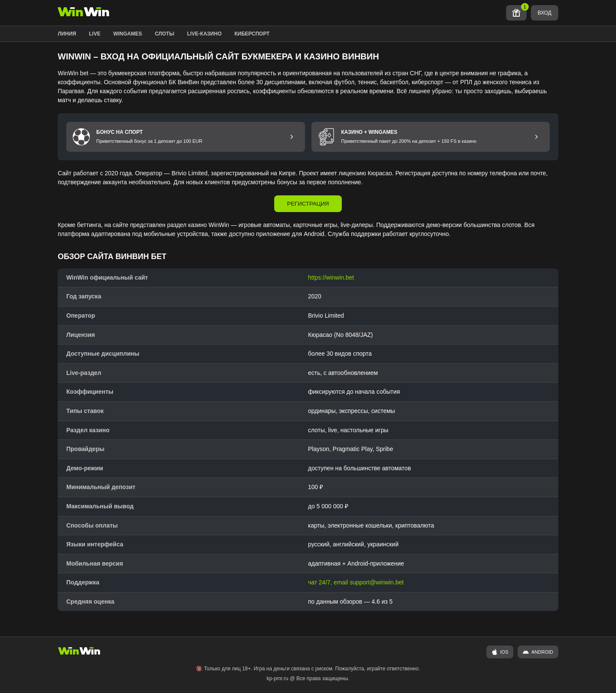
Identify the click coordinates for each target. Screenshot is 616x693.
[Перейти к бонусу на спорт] (292, 137)
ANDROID (538, 652)
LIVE (95, 34)
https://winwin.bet (331, 277)
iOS (500, 652)
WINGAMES (128, 34)
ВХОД (545, 13)
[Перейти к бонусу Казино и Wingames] (536, 137)
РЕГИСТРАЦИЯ (308, 204)
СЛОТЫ (164, 34)
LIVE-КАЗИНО (204, 34)
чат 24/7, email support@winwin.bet (356, 582)
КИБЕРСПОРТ (252, 34)
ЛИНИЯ (67, 34)
